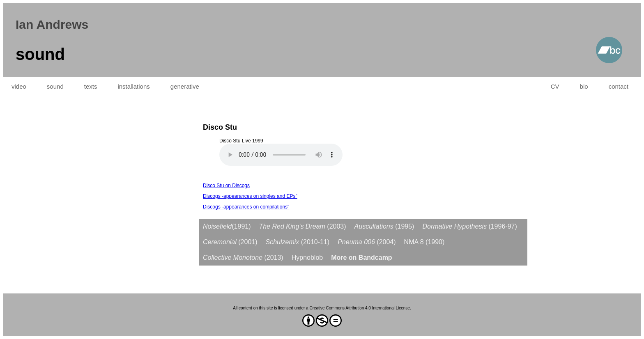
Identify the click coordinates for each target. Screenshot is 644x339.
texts (91, 86)
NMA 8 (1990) (424, 242)
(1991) (227, 226)
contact (619, 86)
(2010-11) (298, 242)
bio (584, 86)
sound (55, 86)
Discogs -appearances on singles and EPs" (250, 196)
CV (555, 86)
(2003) (303, 226)
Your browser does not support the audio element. (281, 155)
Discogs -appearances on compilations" (246, 207)
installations (133, 86)
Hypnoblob (307, 258)
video (19, 86)
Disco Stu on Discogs (226, 186)
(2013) (243, 258)
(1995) (384, 226)
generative (185, 86)
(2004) (367, 242)
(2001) (230, 242)
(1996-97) (469, 226)
